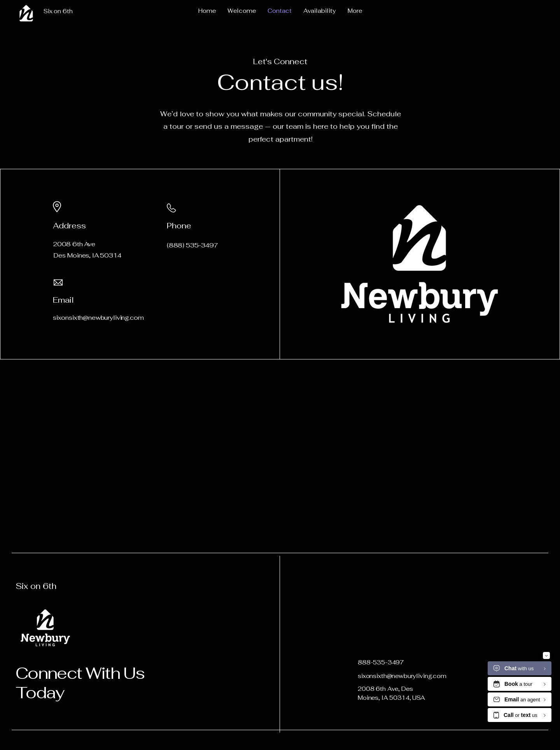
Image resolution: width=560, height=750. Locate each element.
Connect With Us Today (80, 683)
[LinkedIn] (190, 315)
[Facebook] (168, 315)
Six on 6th (36, 586)
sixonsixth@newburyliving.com (402, 676)
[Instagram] (201, 315)
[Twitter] (179, 315)
